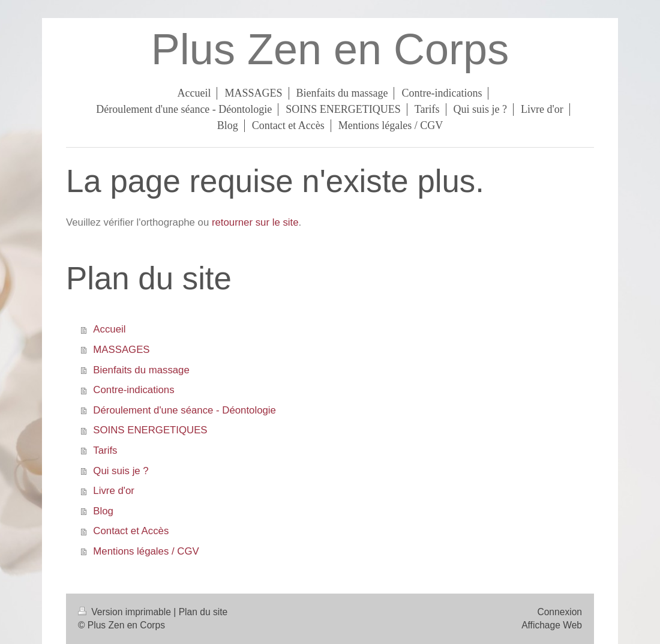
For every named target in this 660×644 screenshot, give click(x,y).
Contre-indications (133, 390)
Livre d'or (114, 491)
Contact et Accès (131, 531)
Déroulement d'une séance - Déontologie (184, 410)
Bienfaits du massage (141, 370)
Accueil (109, 329)
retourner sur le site (255, 222)
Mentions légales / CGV (146, 551)
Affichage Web (552, 625)
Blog (103, 511)
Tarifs (105, 450)
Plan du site (203, 612)
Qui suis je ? (121, 471)
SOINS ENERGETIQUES (150, 430)
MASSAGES (121, 350)
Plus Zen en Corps (330, 49)
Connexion (559, 612)
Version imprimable (126, 612)
